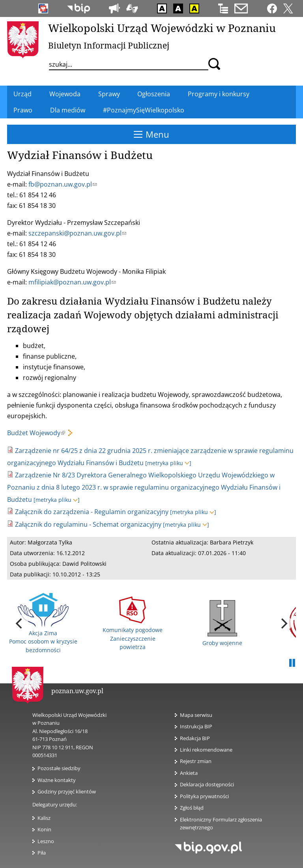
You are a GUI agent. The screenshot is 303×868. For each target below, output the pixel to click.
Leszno (46, 841)
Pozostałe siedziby (59, 768)
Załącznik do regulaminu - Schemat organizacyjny (88, 524)
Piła (42, 853)
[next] (283, 623)
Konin (44, 829)
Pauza (292, 663)
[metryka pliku (168, 463)
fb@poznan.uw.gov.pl (63, 184)
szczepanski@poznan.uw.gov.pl (77, 233)
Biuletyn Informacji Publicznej (109, 45)
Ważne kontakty (57, 780)
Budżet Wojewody (36, 433)
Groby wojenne (222, 623)
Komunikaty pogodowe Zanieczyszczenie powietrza (133, 624)
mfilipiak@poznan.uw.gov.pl (72, 282)
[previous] (20, 623)
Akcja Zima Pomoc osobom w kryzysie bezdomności (43, 623)
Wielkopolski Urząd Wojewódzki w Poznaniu (162, 28)
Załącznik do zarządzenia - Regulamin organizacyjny (92, 512)
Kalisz (44, 818)
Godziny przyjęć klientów (67, 791)
